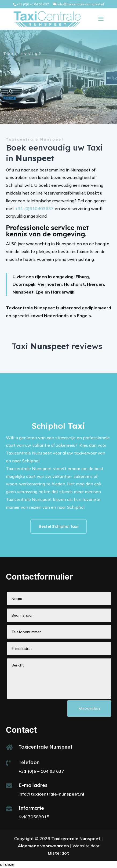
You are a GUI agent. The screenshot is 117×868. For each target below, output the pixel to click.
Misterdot (58, 853)
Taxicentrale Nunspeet (76, 838)
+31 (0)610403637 (34, 208)
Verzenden (89, 708)
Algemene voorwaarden (43, 846)
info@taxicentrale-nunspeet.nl (51, 794)
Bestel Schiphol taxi (58, 526)
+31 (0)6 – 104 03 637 (33, 4)
